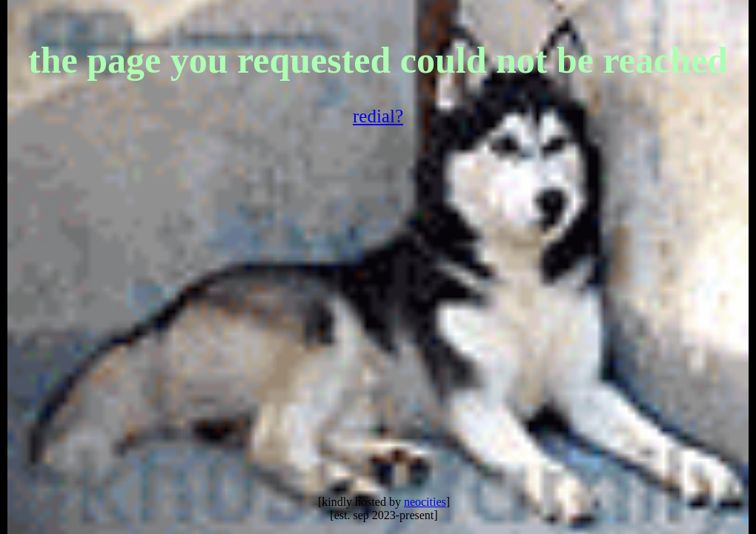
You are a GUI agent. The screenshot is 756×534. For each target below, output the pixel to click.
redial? (378, 116)
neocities (425, 502)
